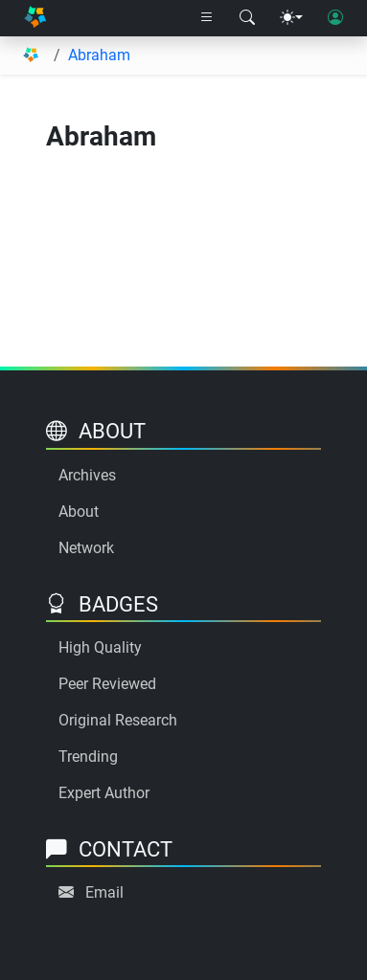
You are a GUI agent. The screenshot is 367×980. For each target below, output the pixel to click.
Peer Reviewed (107, 684)
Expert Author (104, 793)
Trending (88, 757)
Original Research (118, 720)
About (79, 512)
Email (104, 892)
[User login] (335, 18)
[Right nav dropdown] (207, 18)
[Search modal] (247, 18)
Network (86, 548)
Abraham (99, 55)
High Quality (100, 647)
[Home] (35, 19)
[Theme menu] (291, 18)
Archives (87, 475)
